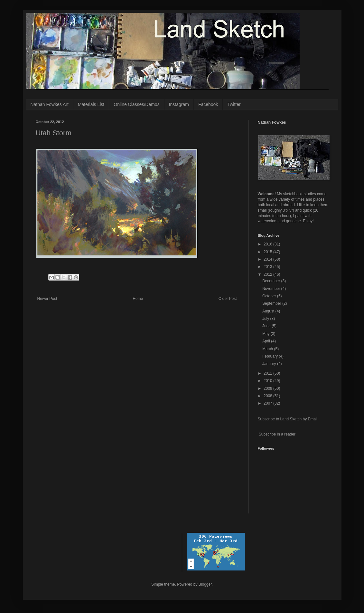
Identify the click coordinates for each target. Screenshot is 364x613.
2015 (268, 252)
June (267, 326)
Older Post (228, 299)
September (272, 303)
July (266, 319)
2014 (268, 259)
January (270, 364)
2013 (268, 267)
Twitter (234, 104)
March (268, 349)
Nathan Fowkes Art (50, 104)
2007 (268, 403)
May (266, 334)
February (271, 356)
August (269, 311)
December (272, 281)
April (267, 341)
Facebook (208, 104)
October (270, 296)
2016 (268, 244)
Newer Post (47, 299)
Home (138, 299)
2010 (268, 381)
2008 (268, 396)
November (272, 289)
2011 (268, 373)
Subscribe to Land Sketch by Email (288, 419)
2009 (268, 388)
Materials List (91, 104)
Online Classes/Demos (136, 104)
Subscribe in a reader (277, 434)
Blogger (205, 584)
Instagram (179, 104)
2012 (268, 274)
